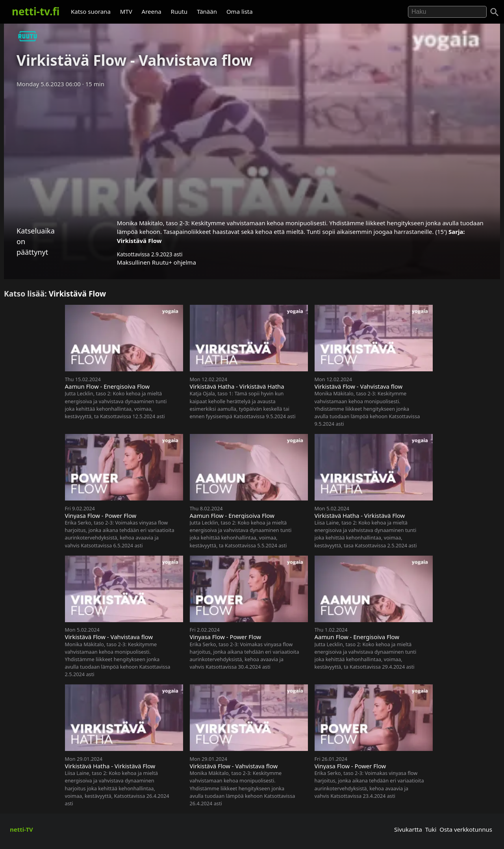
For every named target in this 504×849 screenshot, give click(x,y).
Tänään (207, 11)
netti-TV (21, 829)
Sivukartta (408, 829)
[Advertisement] (252, 151)
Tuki (431, 829)
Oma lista (240, 11)
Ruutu (179, 11)
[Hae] (447, 12)
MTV (126, 11)
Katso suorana (91, 11)
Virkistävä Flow (139, 241)
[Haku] (495, 12)
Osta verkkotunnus (466, 829)
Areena (152, 11)
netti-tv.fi (36, 11)
